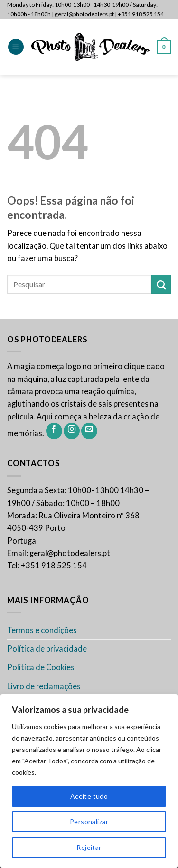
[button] (16, 47)
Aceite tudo (89, 796)
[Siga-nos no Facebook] (54, 431)
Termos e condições (42, 630)
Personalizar (89, 822)
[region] (89, 781)
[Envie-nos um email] (89, 431)
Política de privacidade (47, 649)
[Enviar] (161, 284)
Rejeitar (89, 847)
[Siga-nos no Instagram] (72, 431)
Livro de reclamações (44, 686)
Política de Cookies (41, 667)
